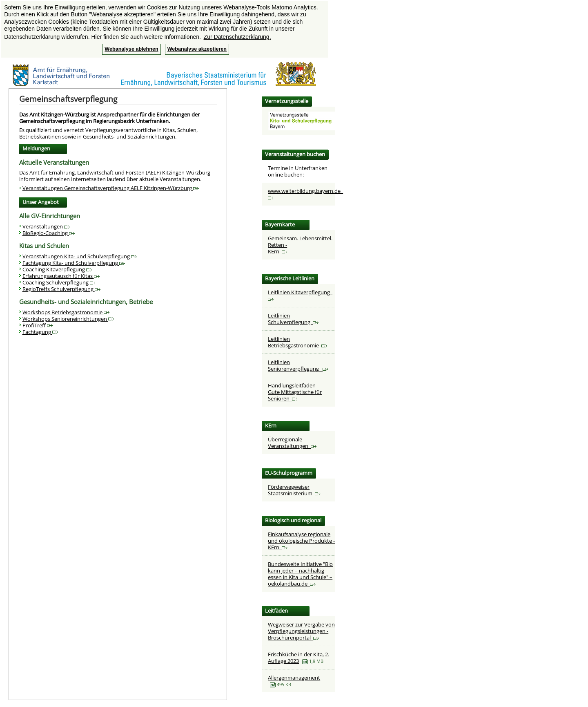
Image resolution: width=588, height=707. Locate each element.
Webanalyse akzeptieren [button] (197, 49)
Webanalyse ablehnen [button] (131, 49)
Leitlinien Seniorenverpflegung (298, 365)
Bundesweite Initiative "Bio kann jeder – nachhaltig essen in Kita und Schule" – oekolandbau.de (300, 574)
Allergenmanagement (294, 678)
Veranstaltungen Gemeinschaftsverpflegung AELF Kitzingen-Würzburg (111, 188)
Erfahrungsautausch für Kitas (61, 276)
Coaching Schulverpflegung (59, 282)
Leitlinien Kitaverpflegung (300, 295)
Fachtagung (40, 332)
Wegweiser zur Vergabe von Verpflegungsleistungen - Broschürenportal (301, 631)
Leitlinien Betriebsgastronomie (297, 342)
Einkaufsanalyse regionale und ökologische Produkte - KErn (301, 541)
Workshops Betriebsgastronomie (66, 312)
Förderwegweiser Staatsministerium (294, 490)
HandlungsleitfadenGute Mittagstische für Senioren (295, 392)
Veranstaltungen (46, 226)
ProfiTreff (38, 325)
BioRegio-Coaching (49, 233)
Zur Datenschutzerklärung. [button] (237, 37)
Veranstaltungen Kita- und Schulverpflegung (80, 256)
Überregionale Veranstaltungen (292, 443)
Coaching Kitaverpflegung (57, 269)
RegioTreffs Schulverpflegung (61, 289)
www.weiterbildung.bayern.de (305, 194)
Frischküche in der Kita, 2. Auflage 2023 (298, 658)
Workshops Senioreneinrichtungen (68, 319)
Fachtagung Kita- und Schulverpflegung (74, 263)
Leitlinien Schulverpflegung (293, 319)
